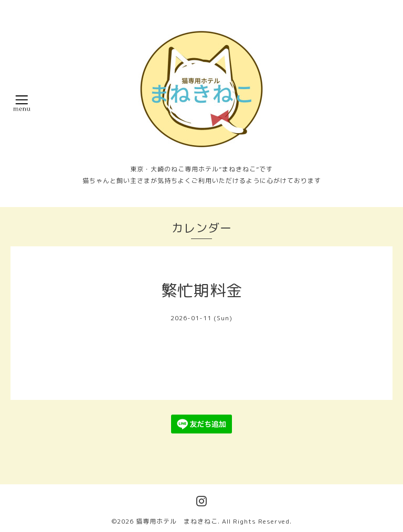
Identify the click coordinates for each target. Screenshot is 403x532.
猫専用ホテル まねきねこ (177, 521)
